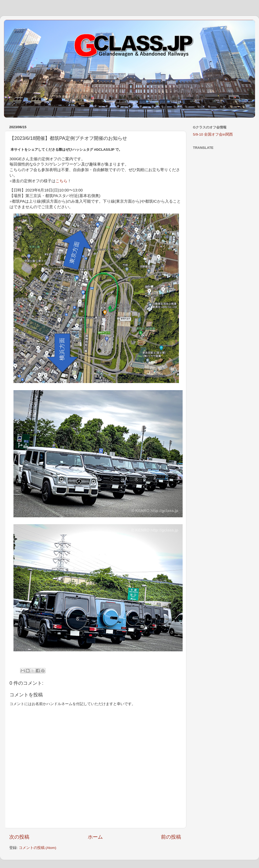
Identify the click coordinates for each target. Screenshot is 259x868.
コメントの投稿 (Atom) (38, 848)
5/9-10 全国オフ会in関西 (213, 134)
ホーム (95, 837)
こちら (61, 181)
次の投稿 (19, 837)
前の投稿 (171, 837)
